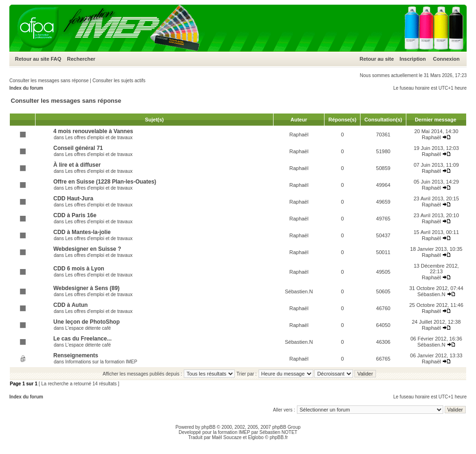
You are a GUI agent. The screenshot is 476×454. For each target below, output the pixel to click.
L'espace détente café (88, 328)
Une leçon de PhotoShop (87, 322)
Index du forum (26, 88)
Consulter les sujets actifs (119, 81)
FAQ (56, 59)
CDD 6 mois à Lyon (79, 269)
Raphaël (299, 135)
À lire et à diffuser (77, 165)
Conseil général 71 (78, 148)
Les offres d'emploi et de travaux (99, 138)
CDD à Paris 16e (75, 215)
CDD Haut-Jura (73, 199)
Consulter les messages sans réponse (49, 81)
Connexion (446, 59)
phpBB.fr (279, 437)
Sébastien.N (299, 291)
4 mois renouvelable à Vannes (93, 131)
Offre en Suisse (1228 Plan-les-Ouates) (105, 182)
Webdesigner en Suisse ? (87, 249)
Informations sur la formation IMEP (101, 362)
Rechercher (81, 59)
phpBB (209, 427)
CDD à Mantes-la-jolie (82, 232)
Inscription (413, 59)
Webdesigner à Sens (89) (87, 288)
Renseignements (76, 355)
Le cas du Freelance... (83, 339)
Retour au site (32, 59)
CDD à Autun (71, 305)
